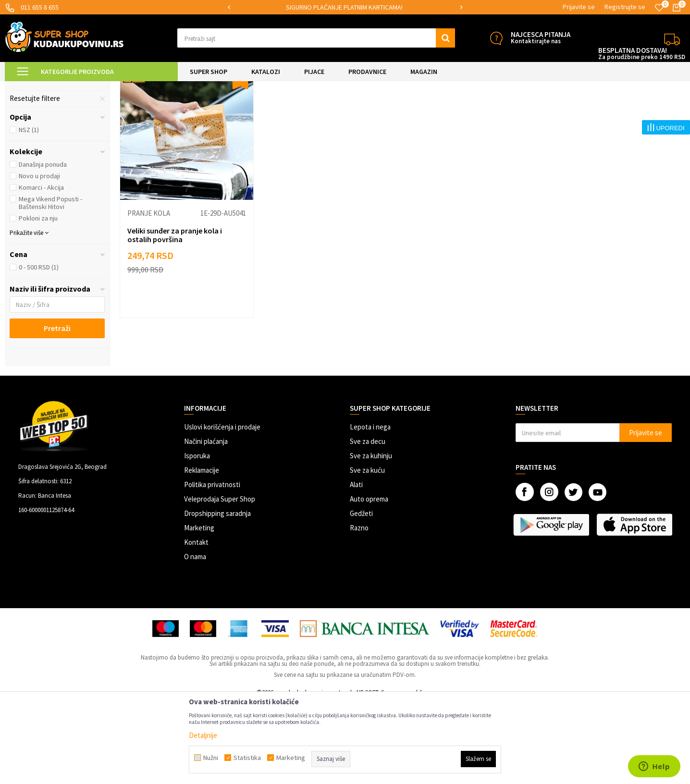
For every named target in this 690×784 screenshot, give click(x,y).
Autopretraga (468, 111)
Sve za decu (368, 522)
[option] (345, 7)
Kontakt (196, 623)
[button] (316, 38)
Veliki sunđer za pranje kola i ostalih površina (175, 316)
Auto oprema (369, 580)
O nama (195, 638)
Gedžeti (361, 594)
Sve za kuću (367, 551)
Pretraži (57, 409)
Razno (359, 609)
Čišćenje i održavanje (167, 87)
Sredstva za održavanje (53, 158)
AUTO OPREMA (113, 87)
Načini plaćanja (206, 522)
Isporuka (197, 537)
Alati (356, 566)
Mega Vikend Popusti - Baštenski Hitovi (50, 284)
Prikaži (585, 111)
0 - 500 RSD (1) (39, 348)
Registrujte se (625, 7)
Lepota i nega (370, 508)
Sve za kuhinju (371, 537)
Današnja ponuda (43, 245)
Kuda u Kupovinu (27, 87)
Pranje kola (33, 147)
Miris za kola (35, 135)
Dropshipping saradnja (217, 594)
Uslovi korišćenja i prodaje (222, 508)
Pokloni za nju (38, 299)
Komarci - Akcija (41, 269)
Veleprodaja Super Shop (220, 580)
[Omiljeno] (659, 8)
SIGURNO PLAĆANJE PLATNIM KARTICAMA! (344, 7)
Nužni (211, 758)
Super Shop (71, 87)
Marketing (199, 609)
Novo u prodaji (39, 257)
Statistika (247, 758)
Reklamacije (202, 551)
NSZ (29, 211)
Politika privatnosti (212, 566)
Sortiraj (510, 111)
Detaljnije (203, 735)
